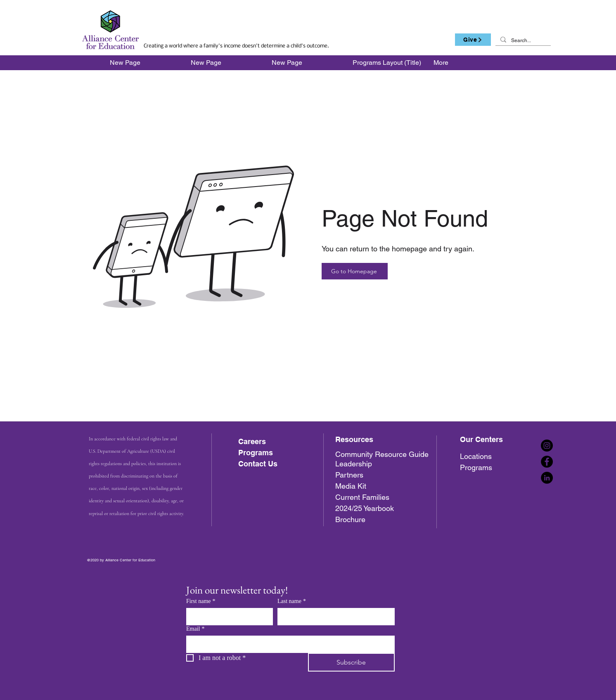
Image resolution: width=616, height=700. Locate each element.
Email (195, 629)
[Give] (473, 40)
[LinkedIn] (547, 478)
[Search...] (522, 40)
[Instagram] (547, 446)
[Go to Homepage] (355, 271)
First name (201, 601)
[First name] (227, 616)
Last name (292, 601)
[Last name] (334, 616)
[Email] (288, 644)
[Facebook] (547, 462)
